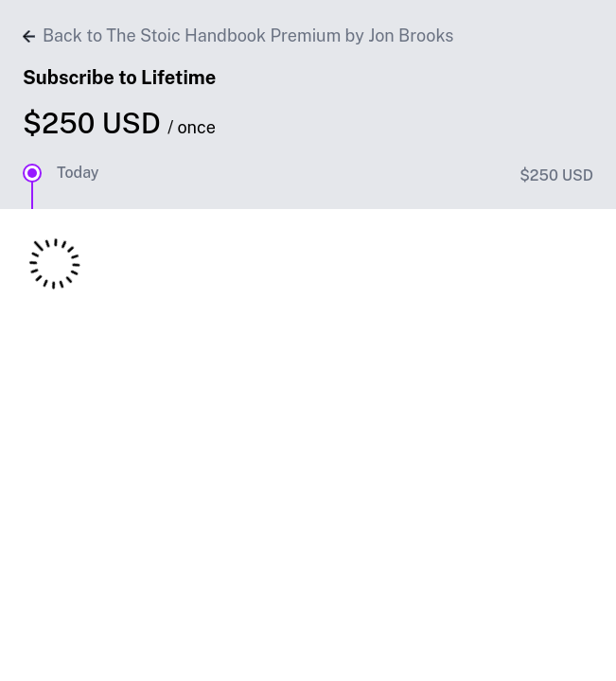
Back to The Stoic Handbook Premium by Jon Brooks (238, 35)
